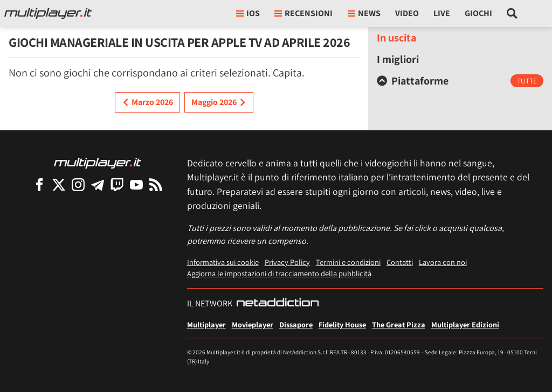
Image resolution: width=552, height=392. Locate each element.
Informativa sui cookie (223, 262)
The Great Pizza (399, 324)
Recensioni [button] (303, 13)
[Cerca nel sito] (512, 13)
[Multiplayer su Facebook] (39, 184)
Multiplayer (206, 324)
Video (407, 13)
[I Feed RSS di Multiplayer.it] (156, 184)
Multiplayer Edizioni (465, 324)
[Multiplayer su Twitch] (117, 184)
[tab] (460, 81)
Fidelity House (342, 324)
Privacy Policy (287, 262)
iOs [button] (248, 13)
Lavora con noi (443, 262)
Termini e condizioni (348, 262)
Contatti (400, 262)
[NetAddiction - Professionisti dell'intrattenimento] (278, 304)
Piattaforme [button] (413, 81)
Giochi (478, 13)
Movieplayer (253, 324)
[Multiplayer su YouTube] (136, 184)
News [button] (364, 13)
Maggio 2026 (219, 102)
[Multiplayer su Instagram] (78, 184)
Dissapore (296, 324)
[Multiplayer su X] (59, 184)
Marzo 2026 (147, 102)
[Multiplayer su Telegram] (98, 184)
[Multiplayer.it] (48, 13)
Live (442, 13)
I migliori (398, 59)
